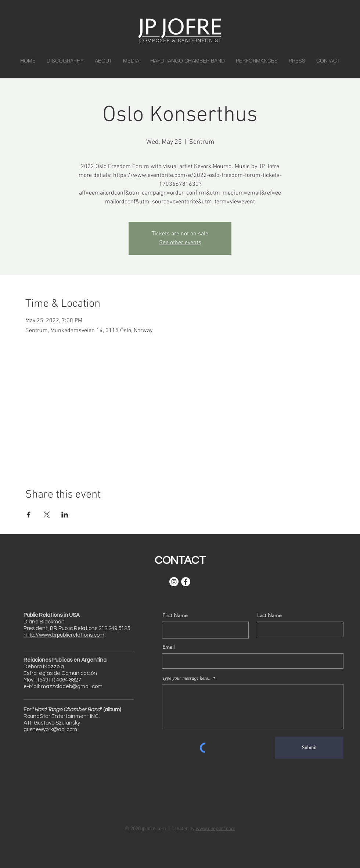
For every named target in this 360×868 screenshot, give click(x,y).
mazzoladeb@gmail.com (72, 686)
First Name (175, 615)
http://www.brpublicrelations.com (64, 635)
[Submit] (309, 748)
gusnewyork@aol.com (50, 730)
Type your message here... (187, 678)
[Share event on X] (47, 515)
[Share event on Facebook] (29, 515)
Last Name (269, 615)
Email (168, 647)
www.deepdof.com (216, 829)
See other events (180, 243)
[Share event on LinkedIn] (65, 515)
